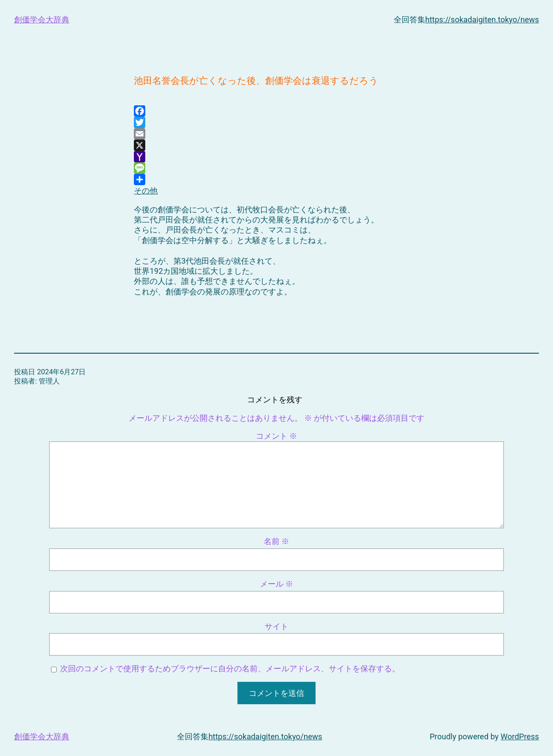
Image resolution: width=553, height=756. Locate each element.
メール (276, 584)
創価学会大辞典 (42, 20)
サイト (276, 626)
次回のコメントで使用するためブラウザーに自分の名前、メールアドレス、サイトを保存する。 (230, 668)
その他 (146, 185)
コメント (276, 436)
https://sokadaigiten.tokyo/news (482, 20)
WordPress (520, 736)
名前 (276, 541)
